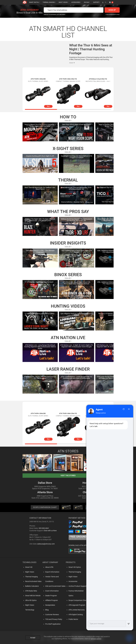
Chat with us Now (50, 531)
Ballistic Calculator (32, 586)
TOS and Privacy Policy (53, 619)
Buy (48, 106)
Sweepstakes (50, 605)
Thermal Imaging (31, 577)
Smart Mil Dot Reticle (32, 596)
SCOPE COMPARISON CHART (45, 507)
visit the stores (68, 476)
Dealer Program (51, 596)
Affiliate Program (51, 600)
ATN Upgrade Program (76, 605)
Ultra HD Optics (31, 600)
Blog (46, 610)
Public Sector (73, 619)
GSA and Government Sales (55, 586)
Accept (33, 637)
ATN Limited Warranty (76, 610)
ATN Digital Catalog (75, 615)
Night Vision (29, 572)
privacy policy (96, 638)
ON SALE (87, 2)
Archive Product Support (77, 586)
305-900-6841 (44, 528)
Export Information (52, 572)
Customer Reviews (52, 615)
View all (68, 120)
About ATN (49, 567)
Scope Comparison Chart (77, 600)
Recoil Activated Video (33, 581)
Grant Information (52, 591)
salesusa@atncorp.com (46, 544)
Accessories (72, 581)
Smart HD (28, 567)
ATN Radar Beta (31, 591)
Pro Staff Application (52, 624)
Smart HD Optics (74, 567)
